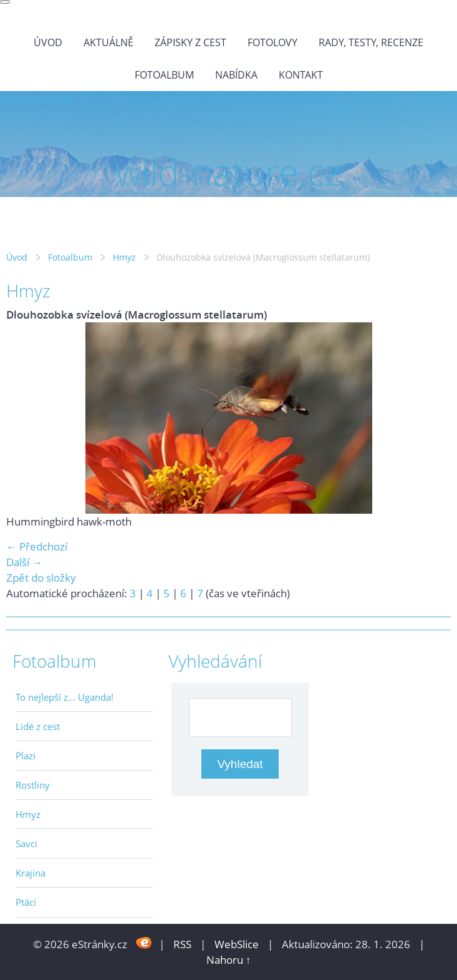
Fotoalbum (164, 75)
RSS (182, 944)
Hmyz (124, 257)
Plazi (26, 756)
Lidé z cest (38, 726)
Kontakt (301, 75)
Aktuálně (108, 42)
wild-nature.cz (36, 99)
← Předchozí (37, 546)
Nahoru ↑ (229, 960)
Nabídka (236, 75)
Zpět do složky (41, 578)
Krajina (31, 873)
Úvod (48, 42)
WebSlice (237, 944)
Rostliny (33, 785)
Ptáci (26, 902)
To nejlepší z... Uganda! (65, 697)
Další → (24, 562)
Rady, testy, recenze (371, 42)
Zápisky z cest (190, 42)
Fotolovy (272, 42)
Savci (26, 843)
